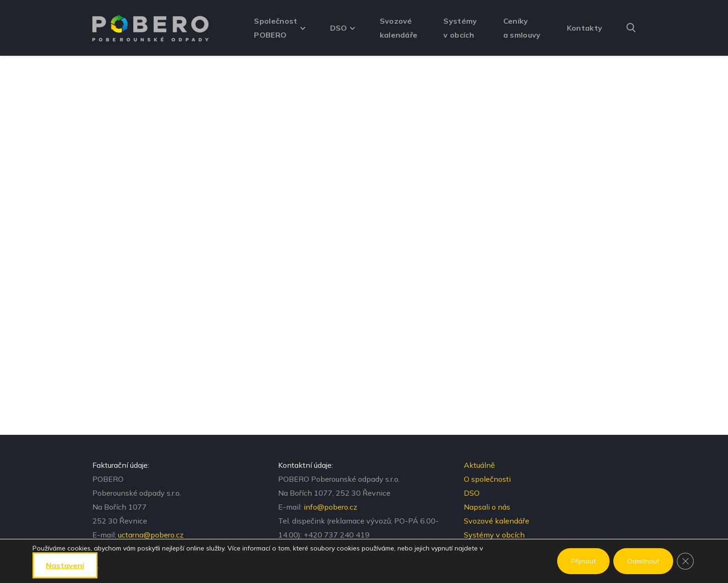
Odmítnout (643, 561)
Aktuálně (479, 465)
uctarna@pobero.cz (151, 535)
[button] (631, 28)
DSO (472, 493)
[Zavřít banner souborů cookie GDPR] (685, 561)
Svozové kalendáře (497, 521)
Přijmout (583, 561)
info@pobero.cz (330, 507)
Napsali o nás (487, 507)
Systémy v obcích (494, 535)
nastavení (65, 565)
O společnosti (487, 479)
